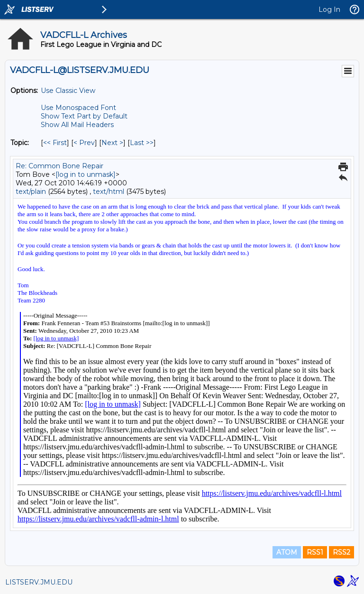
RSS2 (341, 552)
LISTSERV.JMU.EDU (39, 582)
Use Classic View (68, 91)
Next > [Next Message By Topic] (112, 143)
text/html (109, 192)
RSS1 (315, 552)
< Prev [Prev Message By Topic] (84, 143)
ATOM (287, 552)
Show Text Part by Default (84, 116)
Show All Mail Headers (77, 125)
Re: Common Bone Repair (59, 166)
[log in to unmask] (86, 174)
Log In (329, 9)
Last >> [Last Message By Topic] (142, 143)
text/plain (31, 192)
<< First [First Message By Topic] (55, 143)
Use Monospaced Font (78, 108)
